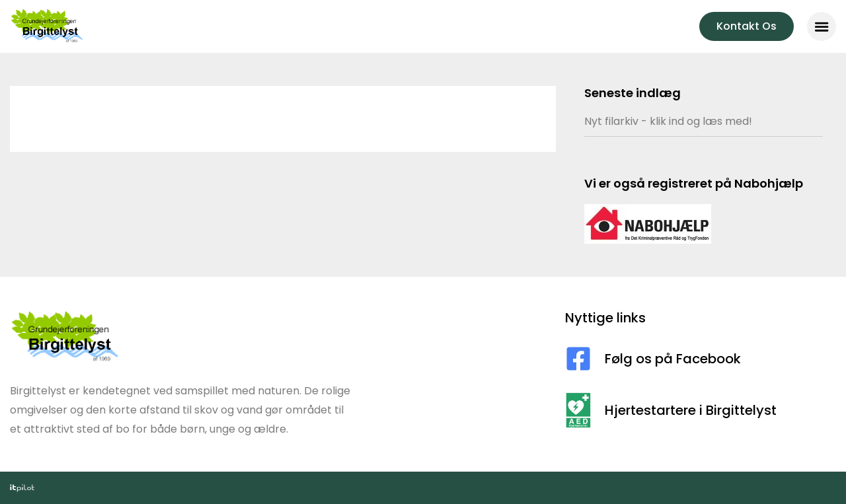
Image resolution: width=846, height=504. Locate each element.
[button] (822, 26)
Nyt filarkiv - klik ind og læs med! (668, 121)
